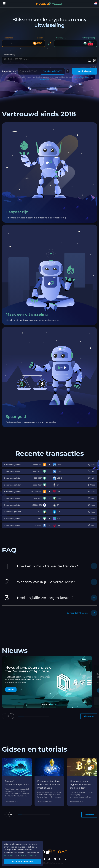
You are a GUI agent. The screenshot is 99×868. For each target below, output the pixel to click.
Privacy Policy (10, 855)
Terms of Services (81, 77)
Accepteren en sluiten (22, 861)
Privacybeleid (43, 79)
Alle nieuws (89, 716)
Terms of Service (28, 855)
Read (11, 690)
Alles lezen (89, 815)
